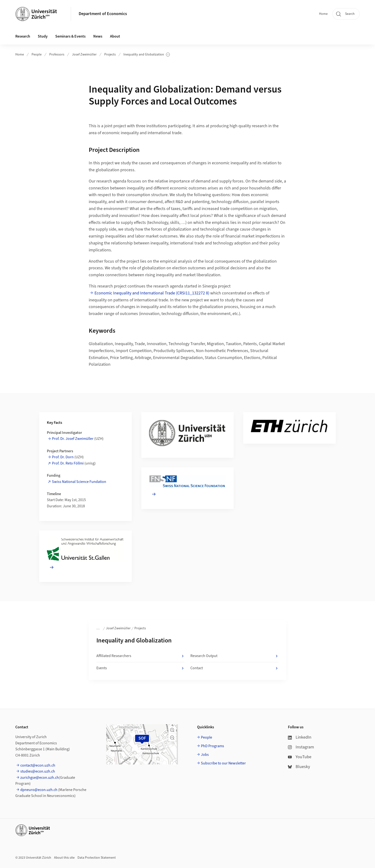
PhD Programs (212, 746)
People (37, 55)
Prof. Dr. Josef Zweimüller (73, 439)
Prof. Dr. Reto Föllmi (68, 463)
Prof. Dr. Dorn (63, 457)
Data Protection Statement (97, 858)
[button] (172, 730)
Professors (57, 55)
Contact (234, 668)
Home (323, 14)
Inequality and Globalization (147, 55)
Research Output (234, 656)
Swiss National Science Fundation (79, 482)
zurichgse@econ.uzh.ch (40, 778)
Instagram (301, 747)
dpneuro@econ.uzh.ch (39, 790)
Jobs (205, 755)
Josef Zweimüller (84, 55)
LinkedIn (300, 737)
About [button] (115, 36)
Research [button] (23, 36)
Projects (110, 55)
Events (141, 668)
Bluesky (299, 767)
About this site (64, 858)
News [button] (98, 36)
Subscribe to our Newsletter (223, 763)
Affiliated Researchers (141, 656)
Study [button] (43, 36)
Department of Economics (103, 14)
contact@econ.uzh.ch (38, 765)
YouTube (300, 757)
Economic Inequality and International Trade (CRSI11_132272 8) (152, 293)
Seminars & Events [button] (70, 36)
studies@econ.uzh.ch (38, 771)
